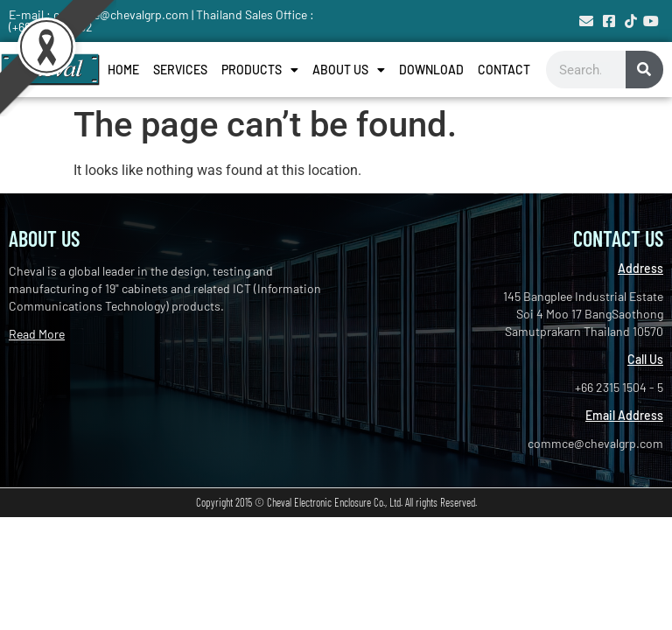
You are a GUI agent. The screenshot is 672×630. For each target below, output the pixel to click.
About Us (349, 70)
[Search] (644, 70)
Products (260, 70)
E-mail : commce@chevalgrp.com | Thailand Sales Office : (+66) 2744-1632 (161, 21)
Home (123, 70)
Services (180, 70)
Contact (504, 70)
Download (431, 70)
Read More (37, 334)
